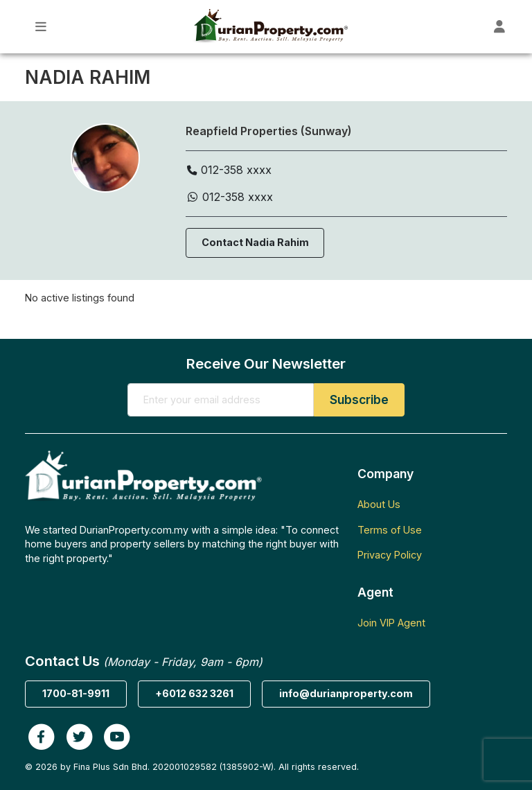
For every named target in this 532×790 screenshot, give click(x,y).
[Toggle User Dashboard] (500, 27)
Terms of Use (390, 530)
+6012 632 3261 (194, 693)
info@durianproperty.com (346, 693)
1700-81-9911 (76, 693)
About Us (379, 504)
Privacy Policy (390, 555)
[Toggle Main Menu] (41, 27)
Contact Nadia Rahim (255, 242)
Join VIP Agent (391, 623)
